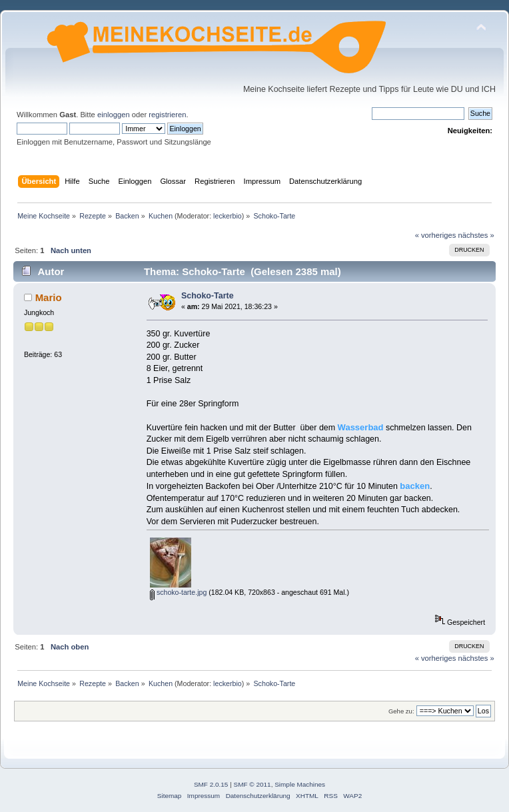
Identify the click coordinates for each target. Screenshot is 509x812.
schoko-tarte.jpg (178, 592)
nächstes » (476, 235)
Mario (49, 297)
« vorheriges (436, 235)
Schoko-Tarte (208, 296)
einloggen (114, 115)
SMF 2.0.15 (211, 784)
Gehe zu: (401, 711)
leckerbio (228, 216)
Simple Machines (300, 784)
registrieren (167, 115)
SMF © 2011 (253, 784)
